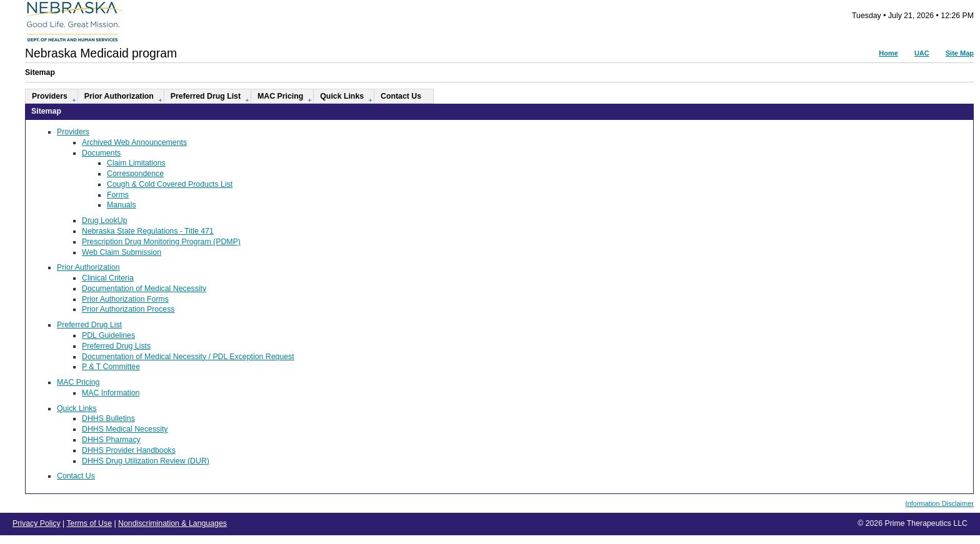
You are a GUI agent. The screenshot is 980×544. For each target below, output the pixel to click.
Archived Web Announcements (134, 142)
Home (888, 53)
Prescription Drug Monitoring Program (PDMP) (161, 242)
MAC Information (111, 393)
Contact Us (401, 96)
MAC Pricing (280, 96)
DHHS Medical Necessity (125, 429)
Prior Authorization (119, 96)
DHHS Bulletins (108, 418)
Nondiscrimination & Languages (172, 523)
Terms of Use (89, 523)
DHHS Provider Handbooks (129, 450)
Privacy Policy (37, 523)
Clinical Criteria (108, 278)
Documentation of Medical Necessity (144, 289)
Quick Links (342, 96)
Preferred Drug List (206, 96)
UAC (922, 53)
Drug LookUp (105, 220)
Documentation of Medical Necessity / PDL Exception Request (188, 357)
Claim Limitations (136, 163)
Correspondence (135, 174)
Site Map (960, 53)
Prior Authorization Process (128, 309)
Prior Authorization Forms (125, 299)
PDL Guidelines (108, 335)
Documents (101, 153)
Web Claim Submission (122, 252)
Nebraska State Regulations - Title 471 (148, 231)
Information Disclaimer (940, 503)
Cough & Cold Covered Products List (170, 184)
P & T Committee (111, 367)
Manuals (122, 205)
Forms (118, 195)
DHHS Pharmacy (111, 440)
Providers (50, 96)
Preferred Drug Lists (116, 346)
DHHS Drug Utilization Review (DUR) (146, 461)
